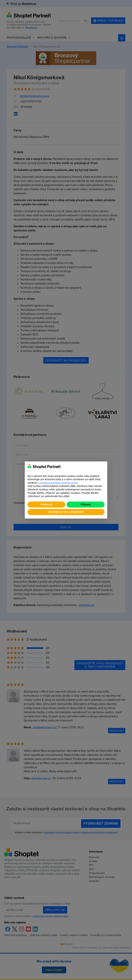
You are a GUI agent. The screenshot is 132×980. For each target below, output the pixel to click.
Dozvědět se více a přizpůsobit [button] (66, 512)
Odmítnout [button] (46, 504)
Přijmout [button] (86, 504)
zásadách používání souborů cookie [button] (59, 483)
